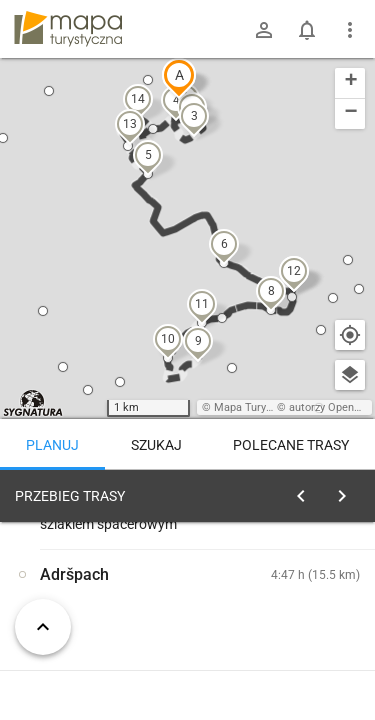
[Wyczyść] (348, 491)
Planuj (52, 445)
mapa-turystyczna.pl (68, 29)
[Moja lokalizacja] (350, 335)
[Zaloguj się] (264, 30)
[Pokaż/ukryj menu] (350, 30)
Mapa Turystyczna (259, 407)
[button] (179, 78)
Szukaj (156, 445)
